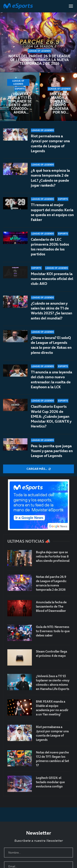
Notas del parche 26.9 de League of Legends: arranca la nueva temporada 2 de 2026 (40, 60)
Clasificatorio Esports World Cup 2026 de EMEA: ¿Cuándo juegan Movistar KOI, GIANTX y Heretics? (51, 416)
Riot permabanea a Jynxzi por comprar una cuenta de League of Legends (50, 143)
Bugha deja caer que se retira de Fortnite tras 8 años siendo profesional (53, 556)
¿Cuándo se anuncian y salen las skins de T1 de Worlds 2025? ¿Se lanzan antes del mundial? (51, 311)
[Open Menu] (71, 6)
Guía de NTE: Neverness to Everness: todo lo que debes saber (53, 631)
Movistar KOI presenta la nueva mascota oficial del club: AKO (52, 279)
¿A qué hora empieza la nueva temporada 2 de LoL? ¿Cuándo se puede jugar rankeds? (50, 178)
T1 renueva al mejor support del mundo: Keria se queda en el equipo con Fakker (52, 212)
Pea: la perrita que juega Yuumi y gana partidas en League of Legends (52, 451)
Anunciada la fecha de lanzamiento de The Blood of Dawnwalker (51, 606)
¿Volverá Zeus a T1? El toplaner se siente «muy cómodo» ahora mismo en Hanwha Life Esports (20, 103)
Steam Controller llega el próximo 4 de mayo (51, 654)
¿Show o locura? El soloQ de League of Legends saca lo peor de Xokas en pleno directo (51, 345)
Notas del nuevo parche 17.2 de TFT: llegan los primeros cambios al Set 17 (52, 759)
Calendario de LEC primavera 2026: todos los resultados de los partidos (50, 247)
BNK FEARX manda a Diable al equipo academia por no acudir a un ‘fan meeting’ (59, 103)
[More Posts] (38, 469)
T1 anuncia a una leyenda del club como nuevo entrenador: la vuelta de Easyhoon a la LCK (51, 379)
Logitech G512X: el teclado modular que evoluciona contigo (50, 782)
